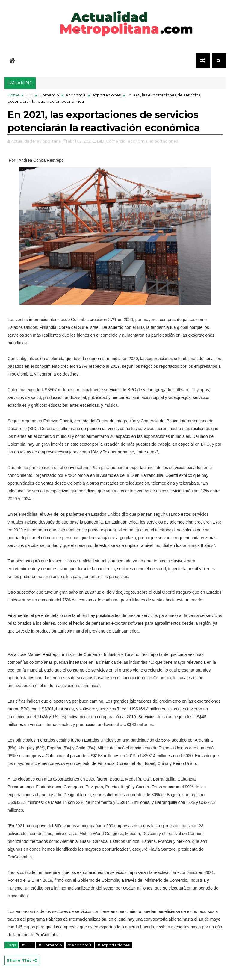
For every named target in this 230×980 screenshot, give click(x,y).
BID (29, 95)
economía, (138, 141)
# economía (80, 945)
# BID (27, 945)
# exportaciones (114, 945)
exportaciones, (164, 141)
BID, (101, 141)
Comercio (49, 95)
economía (76, 95)
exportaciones (106, 95)
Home (14, 95)
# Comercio (50, 945)
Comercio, (116, 141)
